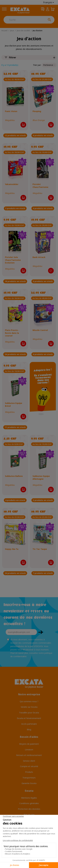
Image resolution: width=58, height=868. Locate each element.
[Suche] (24, 20)
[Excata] (20, 10)
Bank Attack (39, 257)
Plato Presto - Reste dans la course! (12, 333)
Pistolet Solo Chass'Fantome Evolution (13, 260)
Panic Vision (11, 111)
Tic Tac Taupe (40, 549)
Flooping (37, 111)
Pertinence (49, 65)
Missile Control (40, 330)
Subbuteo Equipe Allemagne (41, 477)
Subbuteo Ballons (14, 476)
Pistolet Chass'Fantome (40, 186)
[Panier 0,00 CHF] (53, 9)
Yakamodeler (12, 184)
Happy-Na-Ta (12, 549)
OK (41, 632)
